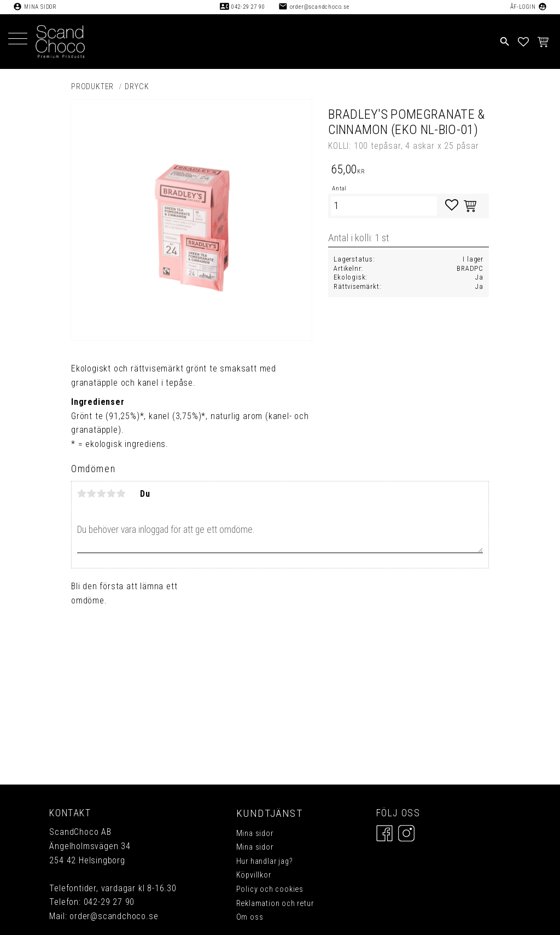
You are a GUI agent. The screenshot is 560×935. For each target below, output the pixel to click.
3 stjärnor (102, 493)
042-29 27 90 (248, 7)
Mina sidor (40, 7)
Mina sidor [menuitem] (255, 834)
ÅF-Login (523, 7)
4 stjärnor (112, 493)
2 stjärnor (92, 493)
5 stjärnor (121, 493)
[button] (18, 40)
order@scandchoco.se (320, 7)
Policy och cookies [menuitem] (270, 889)
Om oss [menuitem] (250, 917)
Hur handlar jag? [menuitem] (265, 861)
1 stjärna (82, 493)
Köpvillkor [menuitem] (254, 875)
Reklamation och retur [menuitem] (275, 904)
